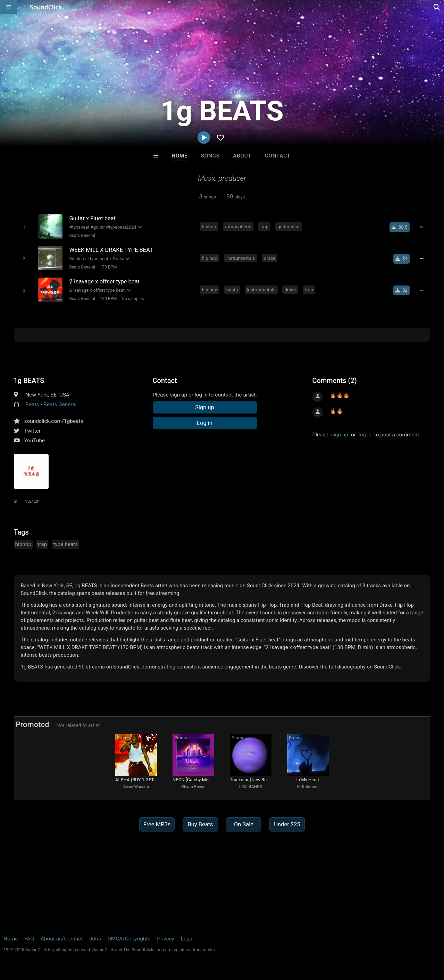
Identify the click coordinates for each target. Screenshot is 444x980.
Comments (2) (335, 381)
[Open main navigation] (9, 7)
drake (270, 258)
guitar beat (289, 227)
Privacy (166, 939)
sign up (340, 435)
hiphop (209, 227)
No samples (133, 299)
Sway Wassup (136, 787)
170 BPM (108, 267)
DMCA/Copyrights (129, 939)
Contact (278, 156)
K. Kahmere (308, 787)
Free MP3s (157, 824)
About (242, 156)
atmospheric (238, 227)
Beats (32, 404)
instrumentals (241, 258)
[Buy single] (399, 227)
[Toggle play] (24, 227)
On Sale (244, 824)
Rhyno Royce (193, 787)
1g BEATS (29, 381)
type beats (65, 544)
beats (232, 290)
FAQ (29, 939)
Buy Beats (200, 824)
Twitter (33, 431)
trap (265, 227)
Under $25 (287, 824)
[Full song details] (422, 227)
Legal (187, 939)
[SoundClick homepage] (46, 7)
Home (180, 156)
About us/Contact (62, 939)
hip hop (210, 258)
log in (365, 435)
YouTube (35, 441)
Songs (210, 156)
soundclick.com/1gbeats (54, 421)
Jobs (95, 939)
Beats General (82, 236)
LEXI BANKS (251, 787)
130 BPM (108, 299)
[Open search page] (437, 7)
